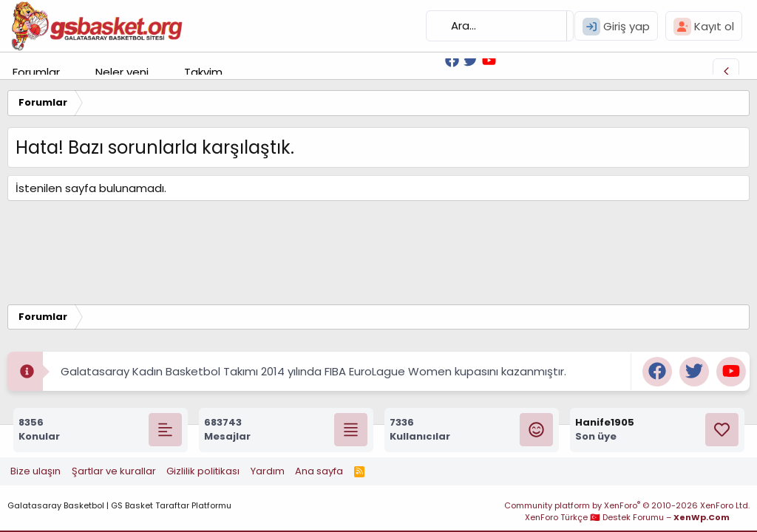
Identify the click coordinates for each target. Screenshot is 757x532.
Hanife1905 (605, 422)
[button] (72, 72)
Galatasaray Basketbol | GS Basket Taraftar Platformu (119, 505)
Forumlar (36, 72)
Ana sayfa (319, 471)
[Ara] (500, 26)
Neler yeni (122, 72)
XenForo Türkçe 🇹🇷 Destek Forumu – (627, 517)
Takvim (203, 72)
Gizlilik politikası (203, 471)
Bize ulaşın (35, 471)
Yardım (268, 471)
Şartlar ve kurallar (114, 471)
